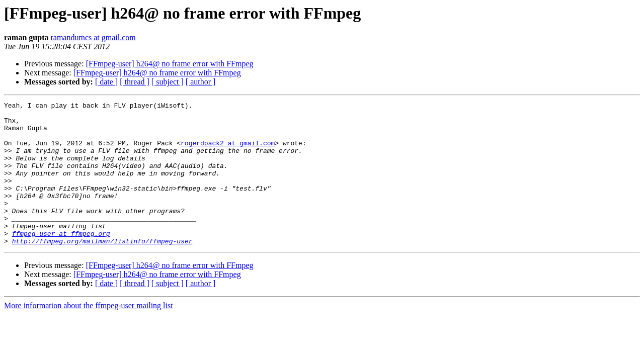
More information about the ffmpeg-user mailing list (89, 334)
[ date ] (106, 82)
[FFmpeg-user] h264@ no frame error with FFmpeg (170, 64)
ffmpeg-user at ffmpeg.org (61, 260)
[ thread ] (135, 82)
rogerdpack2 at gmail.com (228, 152)
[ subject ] (168, 82)
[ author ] (201, 82)
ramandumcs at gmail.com (93, 37)
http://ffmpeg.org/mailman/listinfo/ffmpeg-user (102, 269)
